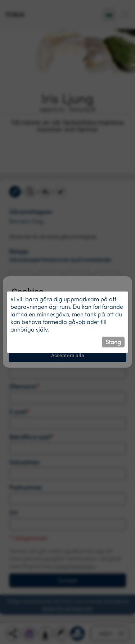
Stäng (113, 342)
